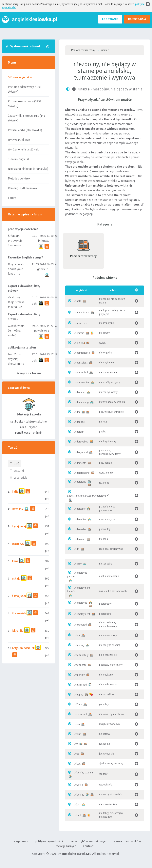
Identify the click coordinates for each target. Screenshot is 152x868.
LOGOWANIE (110, 19)
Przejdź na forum (29, 373)
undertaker (80, 509)
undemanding (81, 402)
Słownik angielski (19, 159)
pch (34, 304)
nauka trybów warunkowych (88, 841)
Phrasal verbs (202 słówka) (25, 130)
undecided (79, 392)
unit (76, 744)
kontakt (88, 846)
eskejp (16, 579)
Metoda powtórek (19, 178)
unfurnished (80, 685)
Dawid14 (18, 509)
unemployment (82, 614)
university (79, 795)
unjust (77, 805)
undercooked (81, 442)
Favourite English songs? (25, 257)
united (77, 764)
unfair (77, 635)
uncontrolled (81, 373)
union (77, 724)
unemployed (80, 603)
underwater (80, 529)
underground (81, 452)
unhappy (78, 695)
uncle (77, 343)
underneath (80, 463)
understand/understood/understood (87, 496)
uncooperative (82, 382)
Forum (12, 198)
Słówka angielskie (20, 77)
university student (83, 773)
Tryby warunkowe (19, 140)
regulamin (21, 841)
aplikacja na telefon (22, 348)
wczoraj (17, 471)
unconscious (81, 363)
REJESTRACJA (137, 19)
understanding (82, 473)
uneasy (78, 564)
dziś (15, 463)
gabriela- (43, 269)
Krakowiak (19, 613)
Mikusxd (44, 241)
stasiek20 (18, 544)
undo (76, 549)
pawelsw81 (42, 331)
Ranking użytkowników (22, 188)
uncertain (79, 333)
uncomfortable (82, 353)
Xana (15, 561)
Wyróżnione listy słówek (23, 149)
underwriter (80, 519)
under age (79, 422)
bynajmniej (19, 526)
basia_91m (19, 596)
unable (77, 301)
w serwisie (19, 478)
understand (80, 482)
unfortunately (81, 655)
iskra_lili (18, 631)
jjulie (15, 492)
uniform (78, 705)
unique (77, 734)
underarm (79, 432)
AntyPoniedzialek (23, 648)
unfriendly (79, 675)
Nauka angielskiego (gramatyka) (28, 169)
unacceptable (81, 313)
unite (76, 754)
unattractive (80, 323)
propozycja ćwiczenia (23, 229)
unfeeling (79, 645)
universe (78, 785)
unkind (77, 815)
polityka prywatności (49, 841)
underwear (79, 539)
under (77, 412)
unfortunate (80, 665)
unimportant (80, 714)
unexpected (80, 625)
